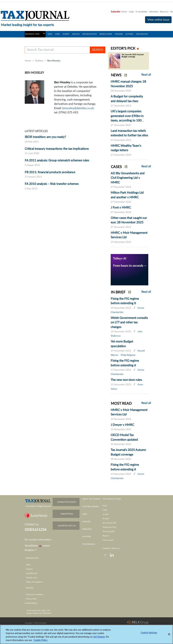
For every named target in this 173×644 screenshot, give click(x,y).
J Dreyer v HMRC (122, 425)
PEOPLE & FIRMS (106, 34)
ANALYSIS (76, 34)
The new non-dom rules (126, 380)
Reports (106, 536)
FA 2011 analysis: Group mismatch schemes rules (57, 160)
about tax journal (92, 499)
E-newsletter (142, 12)
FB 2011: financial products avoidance (50, 172)
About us (164, 12)
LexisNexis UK (32, 573)
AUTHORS (129, 34)
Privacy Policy (31, 599)
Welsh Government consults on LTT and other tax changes (129, 322)
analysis (86, 522)
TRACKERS (119, 34)
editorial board (90, 507)
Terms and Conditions (35, 595)
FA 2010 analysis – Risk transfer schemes (52, 184)
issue (85, 514)
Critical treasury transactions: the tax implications (57, 149)
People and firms (109, 527)
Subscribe (116, 12)
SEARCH (98, 50)
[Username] (57, 50)
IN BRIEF (66, 34)
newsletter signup (67, 502)
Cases (105, 510)
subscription (67, 514)
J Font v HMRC (121, 208)
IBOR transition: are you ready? (45, 137)
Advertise (154, 12)
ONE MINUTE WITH (90, 34)
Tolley (28, 565)
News (105, 506)
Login (131, 12)
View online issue (158, 20)
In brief (106, 514)
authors (87, 537)
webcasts (87, 529)
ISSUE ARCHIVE (142, 34)
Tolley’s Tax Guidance (34, 582)
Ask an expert (108, 540)
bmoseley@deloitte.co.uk (78, 108)
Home (124, 12)
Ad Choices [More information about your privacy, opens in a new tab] (99, 639)
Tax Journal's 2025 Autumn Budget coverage (133, 56)
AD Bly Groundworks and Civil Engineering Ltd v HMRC (128, 178)
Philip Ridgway (128, 355)
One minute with (109, 523)
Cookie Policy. (41, 642)
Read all (146, 75)
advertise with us (67, 526)
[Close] (169, 636)
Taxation (29, 569)
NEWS (50, 34)
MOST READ (121, 404)
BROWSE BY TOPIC (35, 33)
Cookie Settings (31, 603)
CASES (57, 34)
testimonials (89, 544)
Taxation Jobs (31, 578)
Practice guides (109, 532)
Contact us (32, 524)
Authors (39, 61)
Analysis (106, 519)
